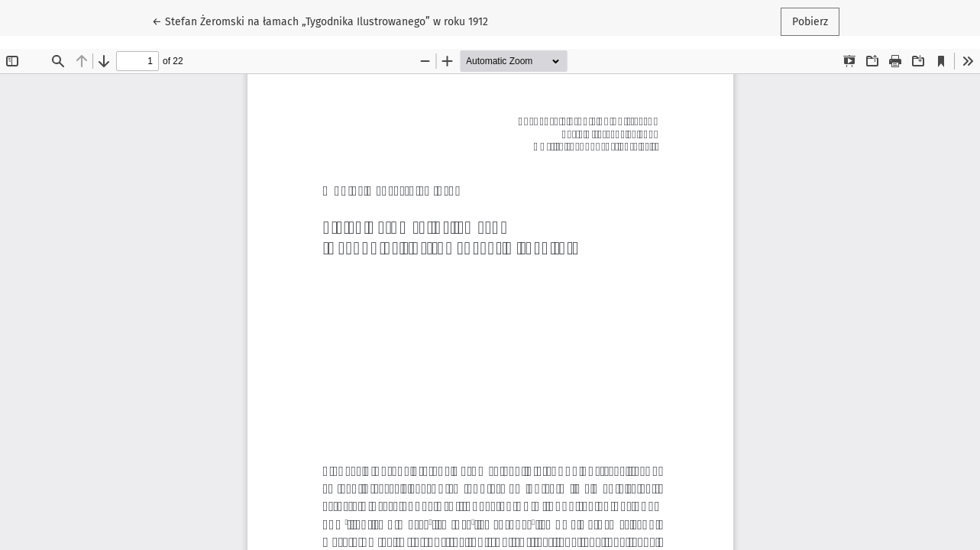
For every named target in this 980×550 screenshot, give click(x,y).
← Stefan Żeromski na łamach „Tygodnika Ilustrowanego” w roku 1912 (320, 21)
